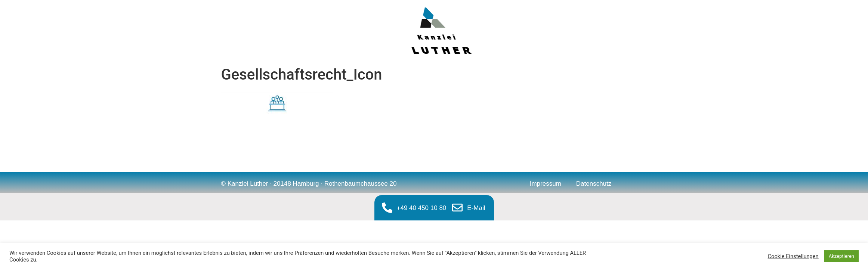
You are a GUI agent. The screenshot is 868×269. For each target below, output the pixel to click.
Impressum (546, 184)
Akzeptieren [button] (841, 256)
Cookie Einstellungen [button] (793, 256)
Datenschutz (594, 184)
